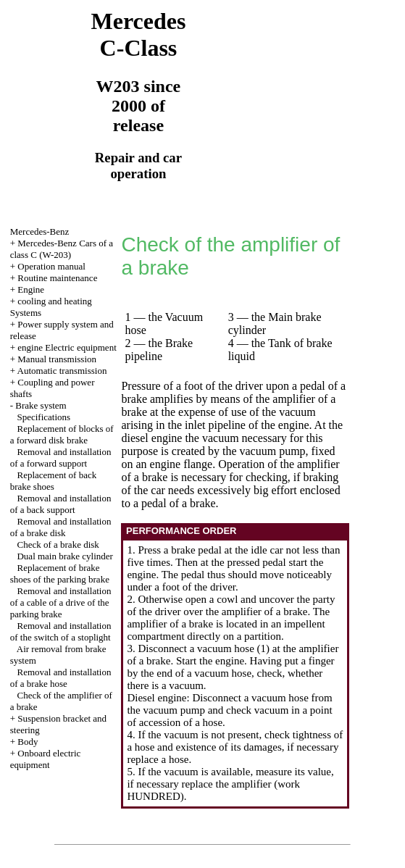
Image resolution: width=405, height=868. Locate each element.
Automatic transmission (62, 371)
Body (28, 742)
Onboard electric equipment (46, 759)
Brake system (41, 405)
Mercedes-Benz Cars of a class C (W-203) (62, 249)
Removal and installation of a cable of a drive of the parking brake (61, 602)
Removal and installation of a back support (61, 504)
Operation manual (51, 266)
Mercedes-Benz (40, 231)
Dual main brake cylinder (64, 556)
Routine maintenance (57, 278)
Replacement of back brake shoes (53, 481)
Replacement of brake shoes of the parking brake (60, 573)
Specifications (43, 417)
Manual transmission (57, 359)
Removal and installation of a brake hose (61, 678)
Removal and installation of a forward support (61, 458)
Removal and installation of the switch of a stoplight (61, 631)
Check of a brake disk (58, 544)
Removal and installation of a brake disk (61, 527)
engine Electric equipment (67, 347)
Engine (31, 289)
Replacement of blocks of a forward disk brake (62, 434)
